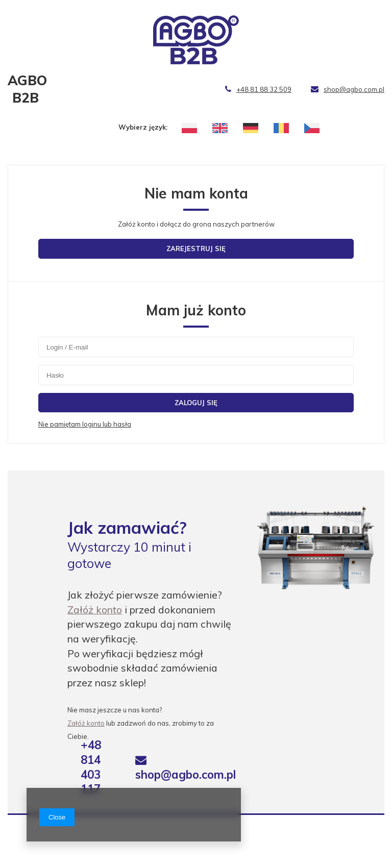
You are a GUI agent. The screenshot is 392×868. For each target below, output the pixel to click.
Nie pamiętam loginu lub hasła (85, 424)
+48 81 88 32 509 (258, 89)
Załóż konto (95, 610)
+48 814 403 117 (91, 767)
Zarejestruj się (196, 249)
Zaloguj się (196, 403)
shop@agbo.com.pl (348, 89)
